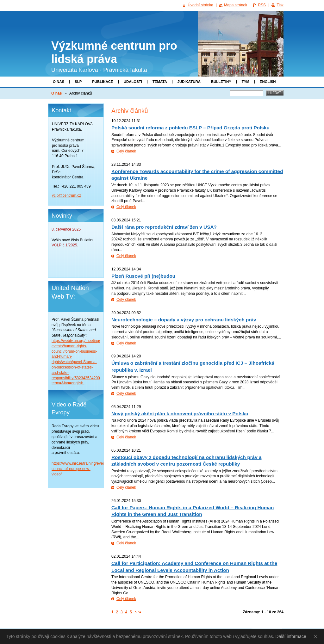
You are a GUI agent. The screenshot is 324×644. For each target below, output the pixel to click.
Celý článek (126, 151)
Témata (160, 82)
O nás (59, 82)
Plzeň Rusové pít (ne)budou (143, 276)
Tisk (280, 5)
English (268, 82)
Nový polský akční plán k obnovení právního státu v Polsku (180, 414)
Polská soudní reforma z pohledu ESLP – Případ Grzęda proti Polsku (190, 128)
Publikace (103, 82)
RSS (262, 5)
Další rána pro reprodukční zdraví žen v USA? (164, 227)
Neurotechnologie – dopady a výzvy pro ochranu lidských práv (184, 320)
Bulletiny (221, 82)
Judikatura (189, 82)
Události (133, 82)
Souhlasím (317, 636)
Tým (246, 82)
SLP (78, 82)
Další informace (291, 636)
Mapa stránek (236, 5)
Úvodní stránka (200, 5)
